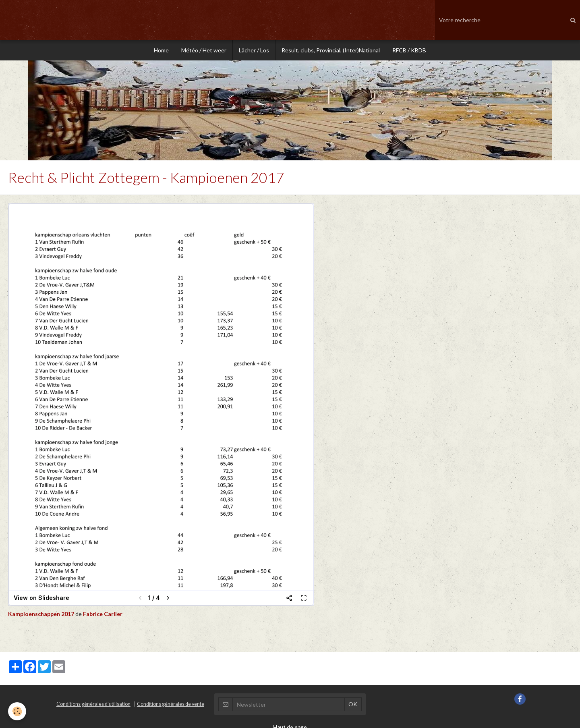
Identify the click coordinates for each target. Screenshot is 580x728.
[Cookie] (17, 711)
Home (161, 50)
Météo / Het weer (204, 50)
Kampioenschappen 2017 (42, 615)
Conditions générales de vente (171, 705)
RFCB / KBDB (409, 50)
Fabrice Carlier (103, 615)
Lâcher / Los (254, 50)
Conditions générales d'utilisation (93, 705)
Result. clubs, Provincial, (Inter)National (331, 50)
